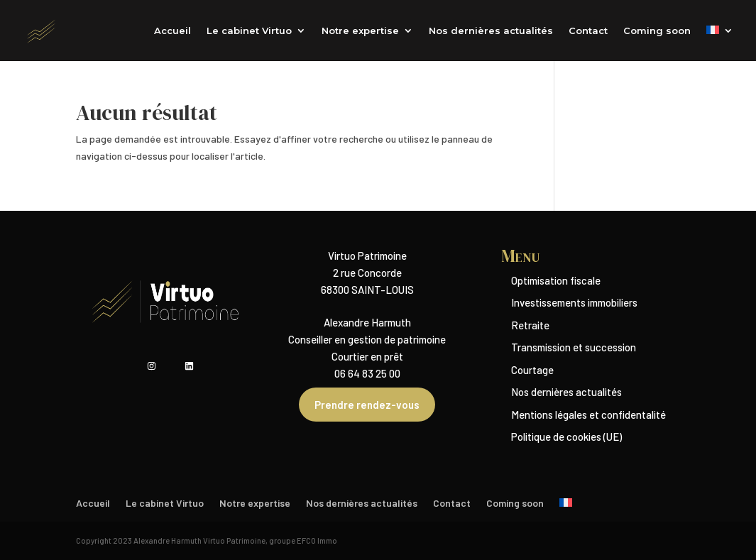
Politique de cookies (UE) (566, 437)
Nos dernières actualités (491, 31)
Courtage (532, 370)
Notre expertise (360, 31)
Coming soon (657, 31)
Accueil (172, 31)
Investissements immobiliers (574, 302)
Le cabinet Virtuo (249, 31)
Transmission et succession (574, 347)
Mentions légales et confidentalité (588, 414)
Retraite (530, 325)
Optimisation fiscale (556, 280)
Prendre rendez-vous (367, 405)
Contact (588, 31)
